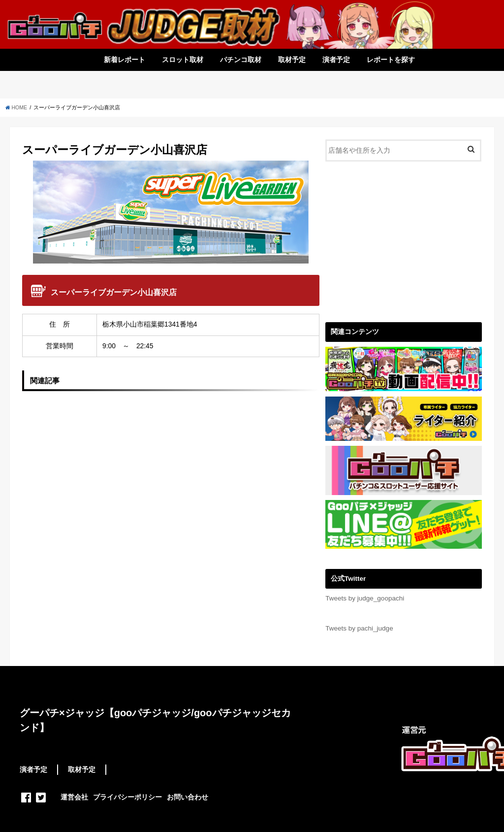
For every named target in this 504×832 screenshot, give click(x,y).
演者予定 (336, 60)
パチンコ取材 (241, 60)
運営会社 (74, 797)
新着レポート (125, 60)
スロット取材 (183, 60)
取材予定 (292, 60)
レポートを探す (391, 60)
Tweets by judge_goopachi (365, 598)
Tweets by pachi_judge (359, 628)
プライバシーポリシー (127, 797)
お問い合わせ (188, 797)
